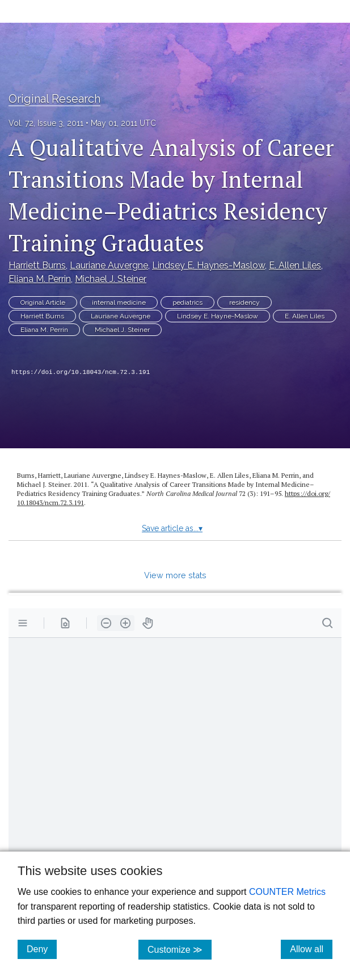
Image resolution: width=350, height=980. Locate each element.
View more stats (175, 575)
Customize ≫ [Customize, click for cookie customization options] (180, 949)
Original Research (54, 99)
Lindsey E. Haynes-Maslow (208, 265)
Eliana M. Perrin (40, 279)
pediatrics (187, 302)
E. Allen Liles (295, 265)
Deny (42, 949)
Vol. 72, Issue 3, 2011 (46, 123)
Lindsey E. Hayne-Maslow (218, 316)
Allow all (311, 949)
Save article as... (172, 528)
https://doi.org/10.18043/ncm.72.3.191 (81, 372)
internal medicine (119, 302)
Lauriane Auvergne (109, 265)
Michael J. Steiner (111, 279)
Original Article (43, 302)
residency (244, 302)
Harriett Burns (37, 265)
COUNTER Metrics (287, 892)
